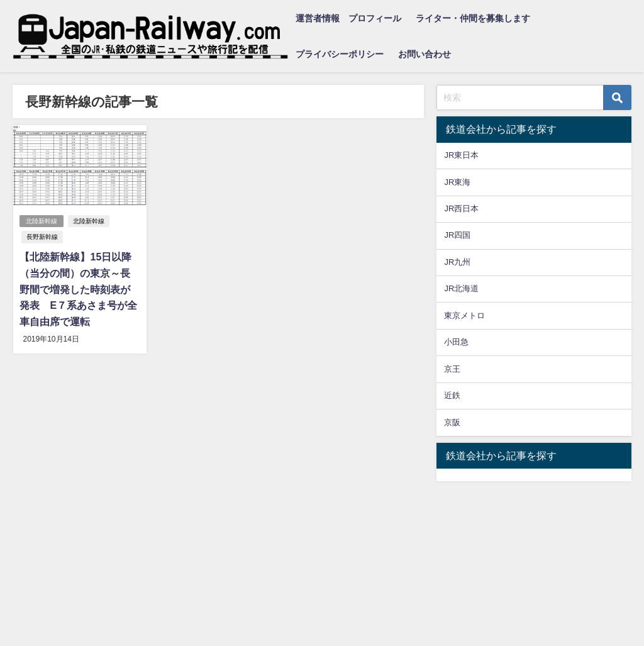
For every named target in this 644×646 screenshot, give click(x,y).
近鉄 (452, 395)
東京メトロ (464, 315)
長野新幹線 (42, 237)
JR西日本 (461, 209)
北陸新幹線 (42, 221)
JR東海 (457, 182)
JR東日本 (461, 155)
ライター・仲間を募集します (473, 18)
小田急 (456, 342)
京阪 (452, 422)
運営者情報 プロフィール (348, 18)
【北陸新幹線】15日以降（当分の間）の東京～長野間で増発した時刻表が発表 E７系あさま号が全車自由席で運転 (78, 289)
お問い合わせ (425, 54)
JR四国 (457, 235)
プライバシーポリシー (340, 54)
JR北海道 (461, 288)
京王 (452, 369)
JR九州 (457, 262)
